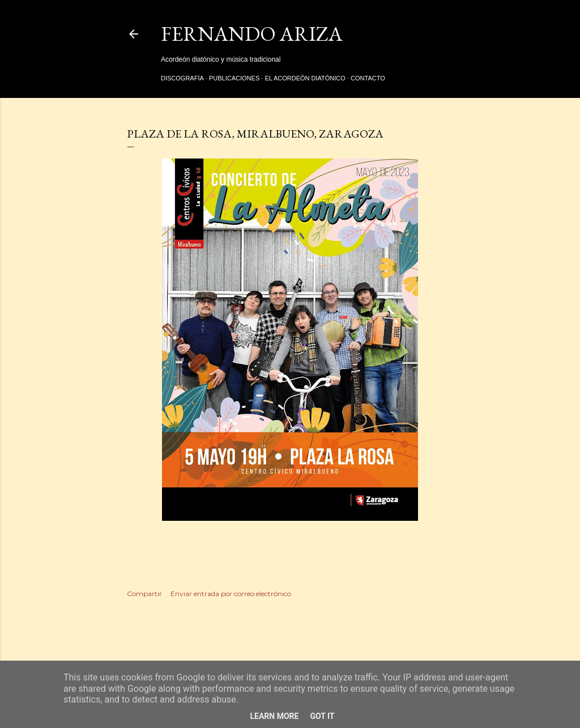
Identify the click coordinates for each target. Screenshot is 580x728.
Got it (322, 716)
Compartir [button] (144, 594)
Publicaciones (234, 78)
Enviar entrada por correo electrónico (231, 594)
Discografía (182, 78)
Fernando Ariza (252, 34)
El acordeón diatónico (305, 78)
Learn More (274, 716)
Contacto (368, 78)
